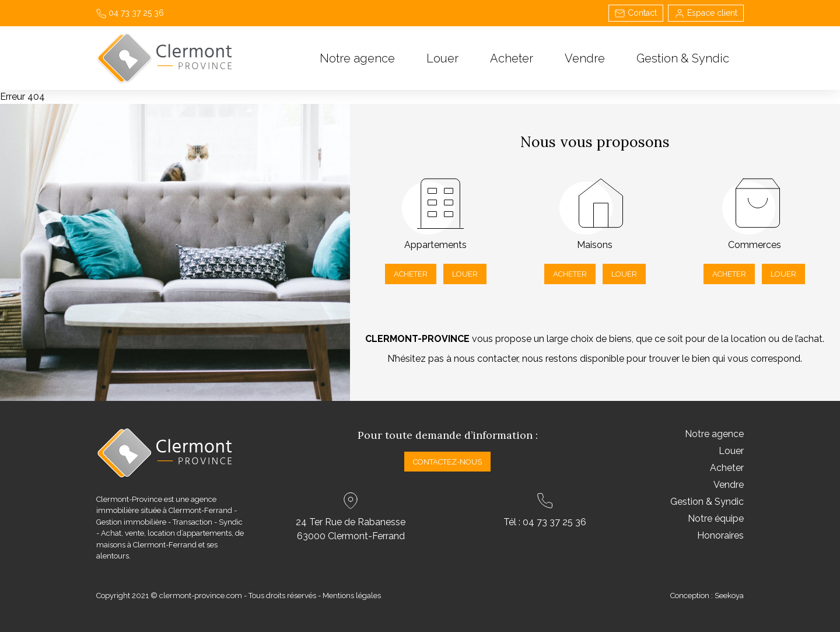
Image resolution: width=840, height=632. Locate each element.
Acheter (512, 58)
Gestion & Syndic (683, 58)
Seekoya (729, 596)
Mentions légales (352, 596)
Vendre (585, 58)
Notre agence (357, 58)
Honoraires (720, 535)
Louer (442, 58)
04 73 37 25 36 (130, 13)
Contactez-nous (447, 462)
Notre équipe (716, 518)
